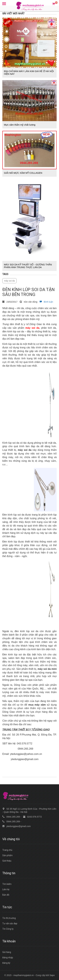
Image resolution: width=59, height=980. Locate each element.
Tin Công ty (8, 929)
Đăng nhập (8, 958)
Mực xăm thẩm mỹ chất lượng (20, 125)
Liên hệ (6, 889)
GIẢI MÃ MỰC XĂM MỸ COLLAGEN (23, 173)
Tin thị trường (9, 918)
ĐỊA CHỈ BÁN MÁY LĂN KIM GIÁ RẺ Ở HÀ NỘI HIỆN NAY (29, 73)
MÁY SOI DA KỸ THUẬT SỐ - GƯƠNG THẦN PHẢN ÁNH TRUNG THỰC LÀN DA (28, 266)
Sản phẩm (7, 855)
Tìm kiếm (7, 884)
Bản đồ (6, 895)
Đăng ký (6, 963)
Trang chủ (7, 850)
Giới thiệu (7, 861)
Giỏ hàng (7, 952)
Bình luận (46, 302)
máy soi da (9, 281)
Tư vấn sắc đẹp (10, 923)
